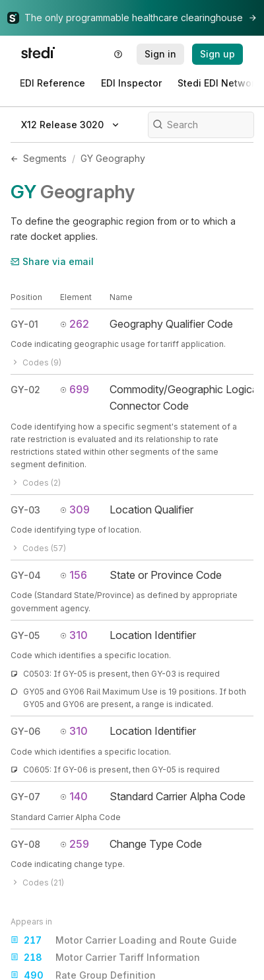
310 (74, 635)
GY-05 (25, 635)
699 (75, 389)
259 (75, 844)
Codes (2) (36, 483)
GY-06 (25, 731)
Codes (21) (37, 883)
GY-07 (25, 797)
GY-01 (24, 324)
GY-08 (25, 844)
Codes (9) (36, 362)
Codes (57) (38, 548)
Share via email (52, 261)
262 (75, 324)
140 (74, 796)
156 (74, 575)
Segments (45, 158)
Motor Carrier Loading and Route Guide (124, 940)
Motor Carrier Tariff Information (105, 958)
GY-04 (26, 575)
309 (75, 509)
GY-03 (25, 510)
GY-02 (25, 390)
